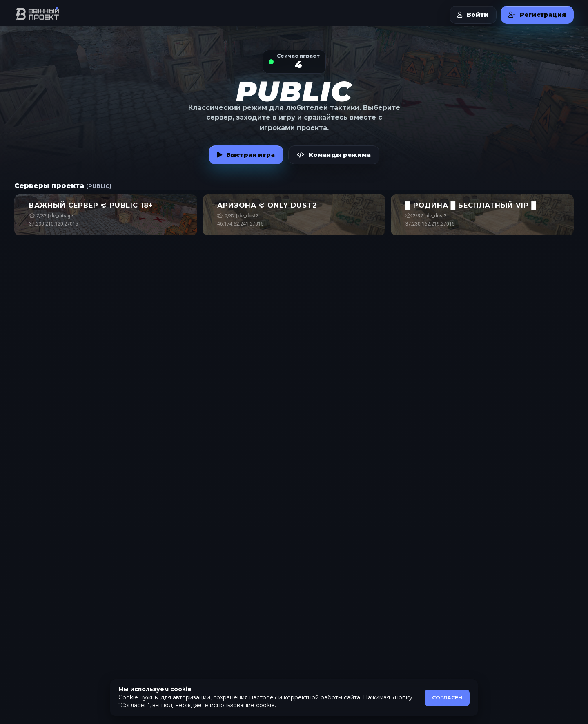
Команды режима (334, 155)
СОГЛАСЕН (447, 698)
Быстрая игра (246, 155)
